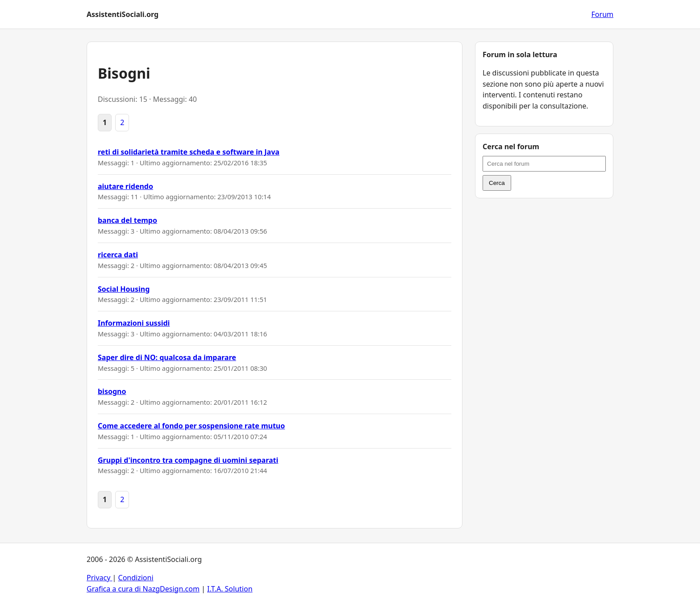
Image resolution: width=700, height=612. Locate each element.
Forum (602, 14)
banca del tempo (127, 220)
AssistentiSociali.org (123, 14)
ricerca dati (118, 255)
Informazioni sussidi (134, 323)
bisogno (112, 391)
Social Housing (124, 289)
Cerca (497, 183)
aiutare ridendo (125, 186)
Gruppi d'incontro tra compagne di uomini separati (188, 460)
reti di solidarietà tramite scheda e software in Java (189, 152)
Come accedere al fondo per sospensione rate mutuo (191, 426)
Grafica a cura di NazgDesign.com (143, 589)
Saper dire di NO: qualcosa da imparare (167, 357)
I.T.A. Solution (230, 589)
